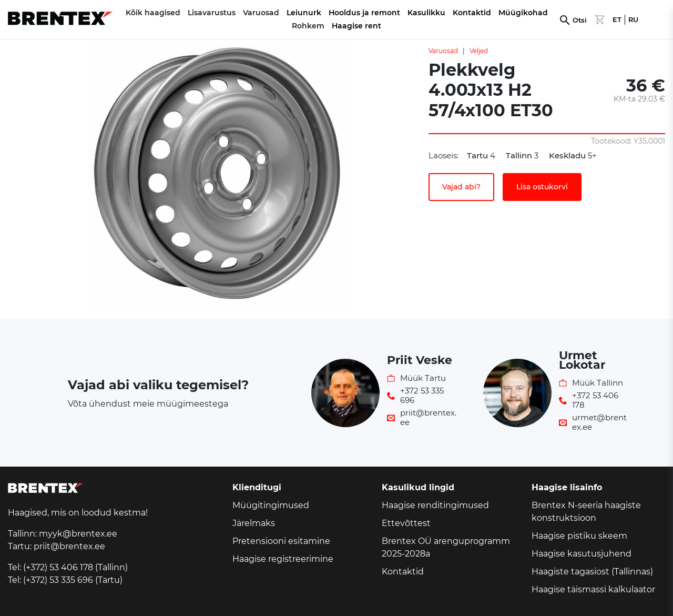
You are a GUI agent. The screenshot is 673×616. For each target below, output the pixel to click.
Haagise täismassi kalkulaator (593, 589)
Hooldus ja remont (364, 13)
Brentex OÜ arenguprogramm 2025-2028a (446, 547)
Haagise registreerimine (283, 559)
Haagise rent (356, 26)
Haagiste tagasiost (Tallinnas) (592, 572)
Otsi (580, 20)
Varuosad (443, 51)
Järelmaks (254, 523)
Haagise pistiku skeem (579, 536)
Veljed (479, 51)
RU (633, 20)
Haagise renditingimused (435, 505)
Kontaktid (472, 13)
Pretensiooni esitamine (281, 541)
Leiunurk (304, 13)
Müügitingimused (271, 505)
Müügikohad (523, 13)
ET (617, 20)
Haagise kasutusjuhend (582, 554)
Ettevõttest (406, 523)
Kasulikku (426, 13)
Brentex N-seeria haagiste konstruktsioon (586, 512)
